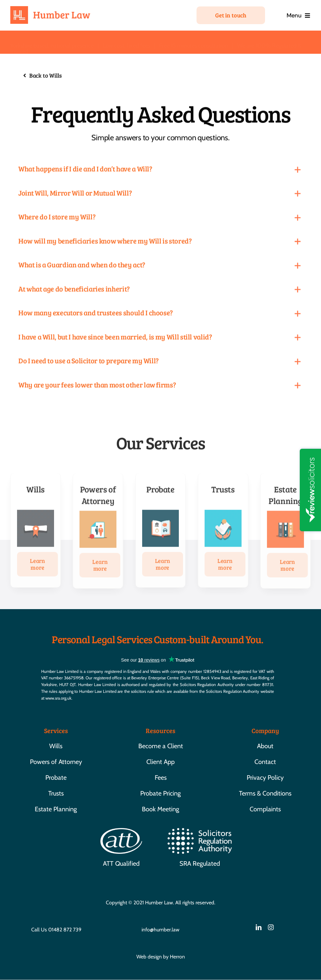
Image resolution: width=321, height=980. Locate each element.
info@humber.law (160, 930)
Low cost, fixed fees (126, 41)
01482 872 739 (65, 930)
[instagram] (271, 927)
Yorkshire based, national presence (52, 41)
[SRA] (200, 831)
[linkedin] (259, 927)
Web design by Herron (161, 957)
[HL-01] (50, 9)
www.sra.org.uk (58, 698)
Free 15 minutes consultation (194, 41)
